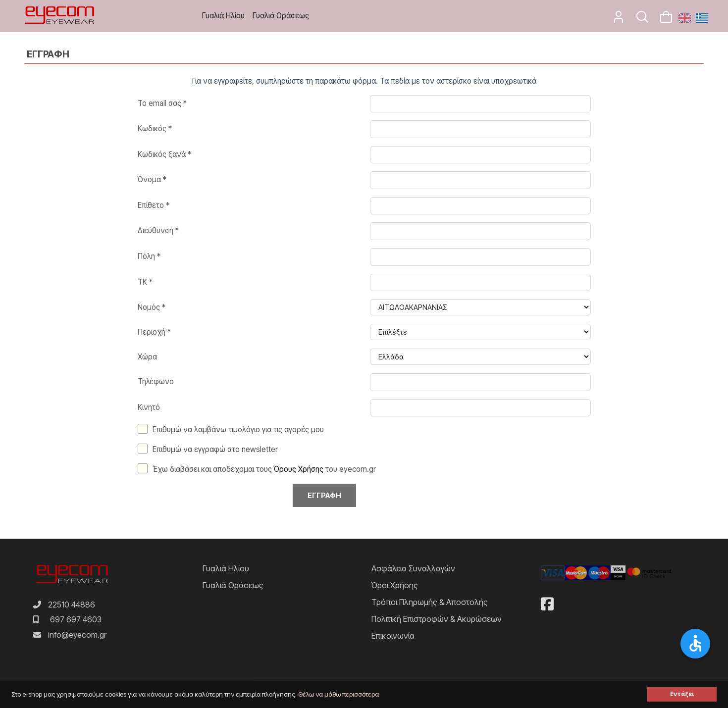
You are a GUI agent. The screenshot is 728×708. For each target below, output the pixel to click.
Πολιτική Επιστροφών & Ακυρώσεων (437, 619)
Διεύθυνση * (158, 230)
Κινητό (149, 407)
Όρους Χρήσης (299, 469)
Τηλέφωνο (156, 381)
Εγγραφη (324, 495)
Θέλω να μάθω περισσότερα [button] (338, 694)
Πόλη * (149, 256)
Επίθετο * (154, 205)
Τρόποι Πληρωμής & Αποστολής (430, 602)
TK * (145, 282)
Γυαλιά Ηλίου (223, 16)
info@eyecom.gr (77, 635)
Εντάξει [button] (682, 694)
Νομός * (152, 307)
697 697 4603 (76, 619)
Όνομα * (152, 179)
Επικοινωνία (393, 636)
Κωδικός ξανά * (164, 154)
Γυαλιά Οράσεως (281, 16)
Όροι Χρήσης (395, 585)
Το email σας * (162, 103)
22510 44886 (72, 605)
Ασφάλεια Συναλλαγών (413, 568)
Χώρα (147, 357)
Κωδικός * (155, 128)
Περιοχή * (154, 332)
